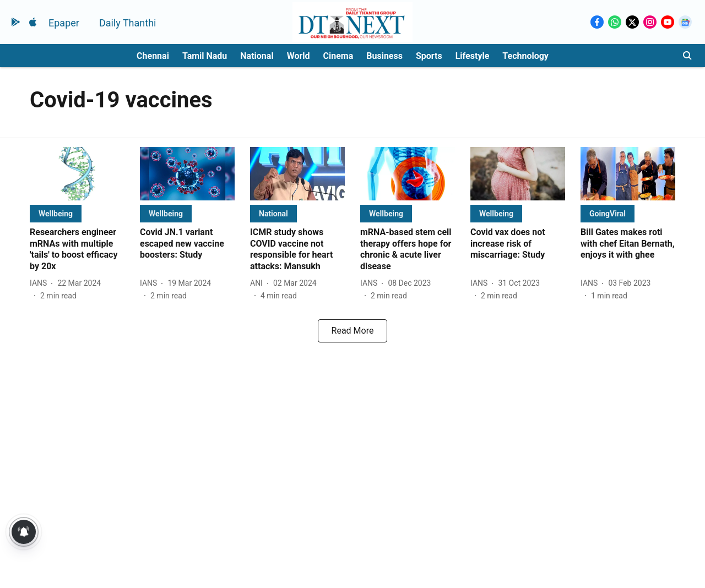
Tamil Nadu (205, 56)
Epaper (64, 23)
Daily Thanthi (128, 23)
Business (384, 56)
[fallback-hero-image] (77, 174)
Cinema (338, 56)
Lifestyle (473, 56)
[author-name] (40, 283)
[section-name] (56, 213)
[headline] (77, 250)
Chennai (153, 56)
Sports (429, 56)
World (299, 56)
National (257, 56)
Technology (525, 56)
